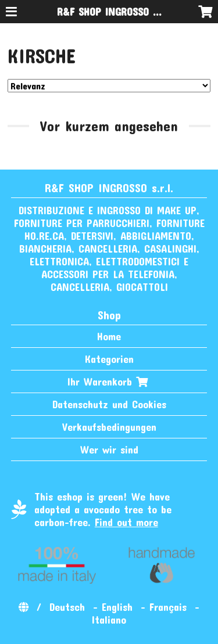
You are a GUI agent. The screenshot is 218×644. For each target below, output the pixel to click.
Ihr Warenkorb (109, 382)
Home (109, 336)
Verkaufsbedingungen (109, 427)
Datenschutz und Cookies (109, 404)
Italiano (109, 620)
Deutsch (67, 607)
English (117, 607)
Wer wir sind (109, 449)
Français (168, 607)
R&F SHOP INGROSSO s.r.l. (115, 12)
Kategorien (109, 359)
